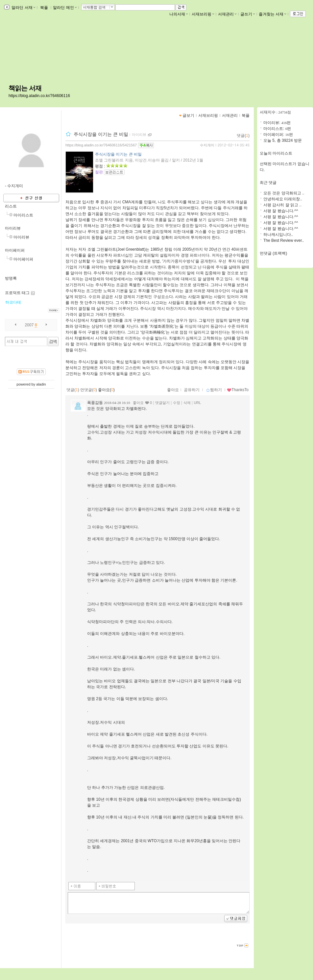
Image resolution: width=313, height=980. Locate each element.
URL (197, 403)
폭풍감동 (95, 403)
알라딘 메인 (65, 8)
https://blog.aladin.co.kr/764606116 (39, 96)
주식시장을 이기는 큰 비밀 (101, 134)
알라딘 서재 (23, 8)
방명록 (11, 278)
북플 (44, 8)
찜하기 (214, 390)
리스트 (11, 206)
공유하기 (192, 390)
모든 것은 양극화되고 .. (284, 193)
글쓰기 (248, 14)
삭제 (187, 403)
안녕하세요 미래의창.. (283, 199)
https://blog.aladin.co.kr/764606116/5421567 (101, 145)
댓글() (243, 136)
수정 (177, 403)
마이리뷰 (13, 228)
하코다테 (13, 302)
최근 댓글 (268, 183)
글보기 (188, 115)
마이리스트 (23, 215)
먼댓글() (89, 390)
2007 (29, 325)
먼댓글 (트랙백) (273, 253)
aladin (41, 384)
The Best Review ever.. (284, 240)
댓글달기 (162, 403)
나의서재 (179, 14)
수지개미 (207, 145)
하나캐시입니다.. (278, 235)
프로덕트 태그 (17, 293)
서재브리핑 (203, 14)
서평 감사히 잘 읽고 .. (282, 205)
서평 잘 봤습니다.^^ (281, 211)
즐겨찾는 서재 (272, 14)
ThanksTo (238, 390)
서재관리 (227, 14)
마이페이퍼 (15, 250)
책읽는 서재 (25, 88)
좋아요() (106, 390)
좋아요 (173, 390)
